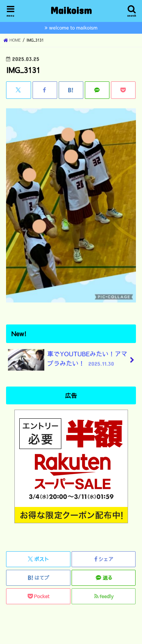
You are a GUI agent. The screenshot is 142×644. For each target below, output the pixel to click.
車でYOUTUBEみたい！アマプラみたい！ (68, 360)
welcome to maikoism (73, 27)
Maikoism (71, 10)
